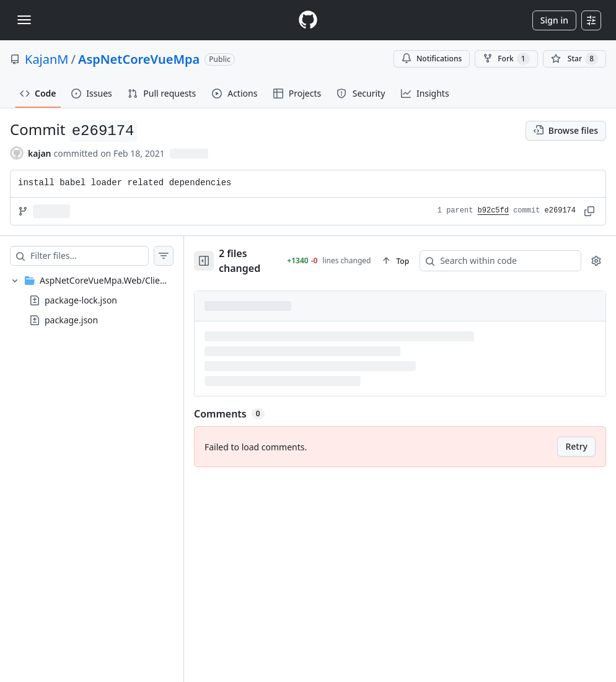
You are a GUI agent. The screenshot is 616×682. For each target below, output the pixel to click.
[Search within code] (487, 256)
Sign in (554, 20)
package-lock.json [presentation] (81, 300)
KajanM (46, 59)
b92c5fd (493, 211)
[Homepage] (308, 20)
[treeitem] (92, 300)
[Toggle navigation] (24, 20)
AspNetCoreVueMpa (139, 59)
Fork (506, 59)
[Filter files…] (89, 256)
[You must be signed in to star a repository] (574, 59)
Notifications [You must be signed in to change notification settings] (432, 59)
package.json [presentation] (71, 320)
